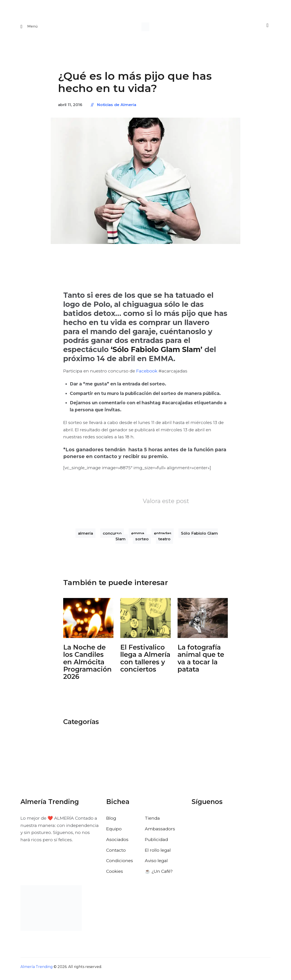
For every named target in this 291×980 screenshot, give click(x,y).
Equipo (114, 832)
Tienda (152, 822)
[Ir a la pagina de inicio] (145, 28)
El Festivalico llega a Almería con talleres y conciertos (145, 662)
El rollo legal (158, 854)
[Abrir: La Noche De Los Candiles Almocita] (88, 621)
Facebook (147, 374)
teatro (164, 542)
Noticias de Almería (117, 108)
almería (85, 536)
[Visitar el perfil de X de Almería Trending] (208, 822)
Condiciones (120, 864)
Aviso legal (156, 864)
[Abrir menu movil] (29, 28)
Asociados (117, 843)
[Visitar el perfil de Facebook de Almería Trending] (195, 822)
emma (138, 536)
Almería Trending (37, 971)
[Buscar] (266, 28)
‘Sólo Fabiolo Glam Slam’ (157, 353)
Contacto (116, 854)
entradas (163, 536)
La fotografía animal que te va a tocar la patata (201, 662)
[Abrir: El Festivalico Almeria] (145, 621)
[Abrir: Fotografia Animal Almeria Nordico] (203, 621)
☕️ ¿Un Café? (159, 875)
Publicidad (156, 843)
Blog (111, 822)
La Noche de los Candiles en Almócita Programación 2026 (87, 666)
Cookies (115, 875)
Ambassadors (160, 832)
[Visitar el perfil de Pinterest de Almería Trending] (232, 822)
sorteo (142, 542)
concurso (112, 536)
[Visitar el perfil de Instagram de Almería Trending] (220, 822)
